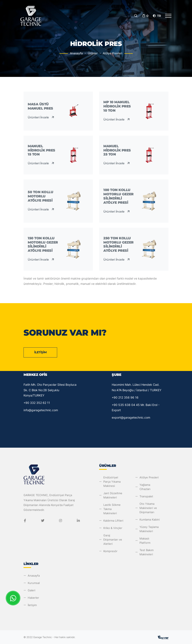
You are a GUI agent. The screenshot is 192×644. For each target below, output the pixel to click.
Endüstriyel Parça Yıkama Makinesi (112, 482)
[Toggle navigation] (168, 16)
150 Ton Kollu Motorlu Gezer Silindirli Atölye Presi (43, 244)
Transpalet (146, 496)
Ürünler (93, 53)
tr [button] (157, 16)
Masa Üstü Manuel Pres (40, 106)
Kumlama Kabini (150, 519)
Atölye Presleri (112, 53)
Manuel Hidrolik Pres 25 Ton (117, 150)
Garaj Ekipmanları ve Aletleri (113, 540)
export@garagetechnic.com (131, 417)
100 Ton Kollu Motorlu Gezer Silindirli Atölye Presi (118, 196)
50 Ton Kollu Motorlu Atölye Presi (40, 196)
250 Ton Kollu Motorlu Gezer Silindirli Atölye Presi (118, 244)
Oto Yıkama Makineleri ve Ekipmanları (148, 508)
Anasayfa (76, 53)
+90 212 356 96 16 (125, 397)
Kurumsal (34, 583)
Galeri (32, 590)
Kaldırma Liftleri (113, 521)
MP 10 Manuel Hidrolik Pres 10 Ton (117, 106)
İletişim (40, 352)
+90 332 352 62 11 (37, 403)
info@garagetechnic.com (41, 410)
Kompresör (110, 551)
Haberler (33, 598)
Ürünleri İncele (41, 117)
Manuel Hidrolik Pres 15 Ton (41, 150)
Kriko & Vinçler (113, 528)
